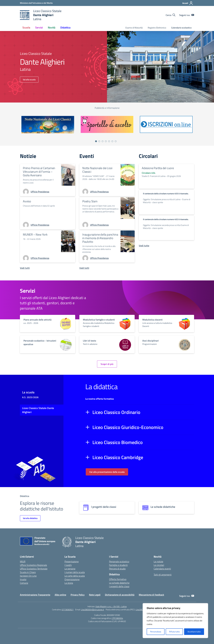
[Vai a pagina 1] (96, 141)
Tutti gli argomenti (163, 575)
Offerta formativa (118, 579)
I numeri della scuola (75, 572)
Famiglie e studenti (118, 565)
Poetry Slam (90, 201)
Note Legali (95, 595)
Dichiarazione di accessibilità (120, 595)
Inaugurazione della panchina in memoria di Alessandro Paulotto (100, 238)
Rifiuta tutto (174, 632)
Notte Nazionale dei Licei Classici (97, 170)
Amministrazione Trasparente (35, 595)
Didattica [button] (65, 27)
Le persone (70, 569)
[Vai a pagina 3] (103, 141)
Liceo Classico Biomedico (118, 442)
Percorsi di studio (117, 569)
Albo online (60, 595)
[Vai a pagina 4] (106, 141)
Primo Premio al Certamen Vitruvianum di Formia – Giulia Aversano (39, 172)
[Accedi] (188, 3)
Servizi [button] (39, 27)
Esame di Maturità (134, 28)
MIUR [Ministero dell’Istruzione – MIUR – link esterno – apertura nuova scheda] (23, 561)
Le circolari (159, 565)
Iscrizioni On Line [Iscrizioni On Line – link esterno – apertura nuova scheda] (28, 576)
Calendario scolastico (181, 28)
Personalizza (156, 632)
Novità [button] (52, 27)
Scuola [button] (26, 27)
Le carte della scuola (75, 576)
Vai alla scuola (29, 79)
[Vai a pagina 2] (99, 141)
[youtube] (193, 15)
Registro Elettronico (157, 28)
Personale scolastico (119, 561)
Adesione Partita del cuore (158, 168)
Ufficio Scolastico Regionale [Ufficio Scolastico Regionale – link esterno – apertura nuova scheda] (33, 565)
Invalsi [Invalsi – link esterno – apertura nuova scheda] (23, 579)
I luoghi (68, 565)
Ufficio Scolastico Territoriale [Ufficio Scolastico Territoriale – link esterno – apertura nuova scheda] (34, 569)
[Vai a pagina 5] (109, 141)
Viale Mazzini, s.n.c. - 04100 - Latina (111, 606)
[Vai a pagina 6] (112, 141)
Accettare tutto (194, 632)
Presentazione (72, 561)
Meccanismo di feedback (151, 595)
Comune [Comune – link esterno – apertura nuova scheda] (24, 583)
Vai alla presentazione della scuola (107, 472)
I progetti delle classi (119, 586)
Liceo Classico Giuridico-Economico (128, 427)
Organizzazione (72, 579)
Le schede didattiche (119, 583)
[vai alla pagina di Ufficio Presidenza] (40, 192)
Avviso (27, 201)
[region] (175, 621)
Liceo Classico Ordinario (116, 412)
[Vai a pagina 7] (116, 141)
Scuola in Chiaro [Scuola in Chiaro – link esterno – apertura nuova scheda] (28, 572)
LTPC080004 (117, 618)
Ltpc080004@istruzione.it (93, 610)
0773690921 (68, 610)
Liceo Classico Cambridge (118, 457)
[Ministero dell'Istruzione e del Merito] (36, 3)
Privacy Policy (78, 595)
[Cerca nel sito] (171, 15)
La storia (69, 583)
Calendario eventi (162, 569)
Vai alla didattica (30, 518)
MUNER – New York (35, 234)
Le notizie (158, 561)
